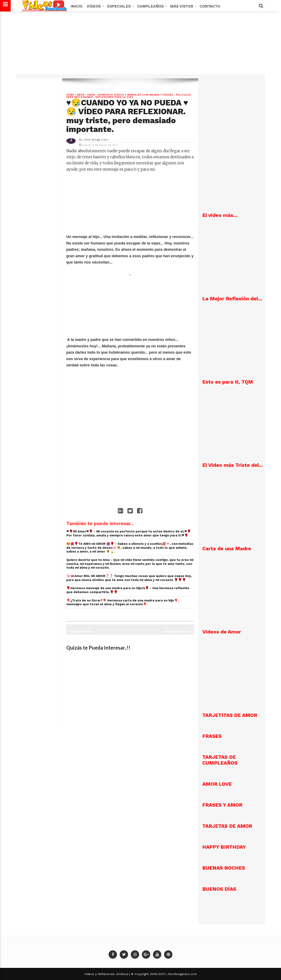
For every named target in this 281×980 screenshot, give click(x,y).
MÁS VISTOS (183, 6)
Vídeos (95, 6)
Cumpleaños (151, 6)
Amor (81, 95)
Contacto (210, 6)
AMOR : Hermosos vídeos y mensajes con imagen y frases (130, 95)
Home (70, 95)
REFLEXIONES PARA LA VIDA (114, 97)
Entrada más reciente (177, 631)
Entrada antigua (80, 631)
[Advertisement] (141, 45)
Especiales (120, 6)
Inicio (76, 6)
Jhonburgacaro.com (182, 974)
